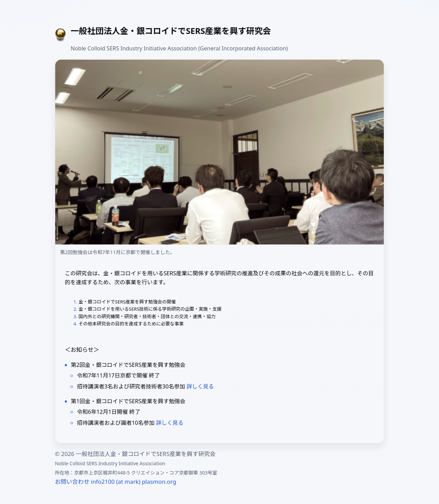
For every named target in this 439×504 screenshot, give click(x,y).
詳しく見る (200, 386)
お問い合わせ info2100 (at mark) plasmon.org (116, 482)
